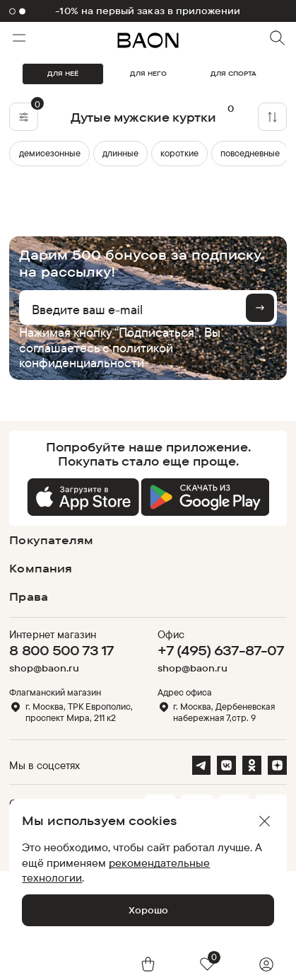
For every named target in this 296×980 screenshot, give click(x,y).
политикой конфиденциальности (96, 355)
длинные (120, 153)
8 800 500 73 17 (61, 650)
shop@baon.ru (44, 668)
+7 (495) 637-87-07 (221, 650)
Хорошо (148, 910)
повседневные (250, 153)
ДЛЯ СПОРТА (233, 73)
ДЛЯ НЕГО (148, 73)
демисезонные (50, 153)
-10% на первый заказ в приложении (148, 11)
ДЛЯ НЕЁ (63, 73)
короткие (179, 153)
